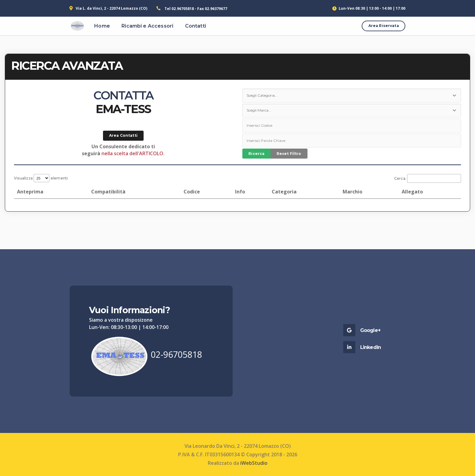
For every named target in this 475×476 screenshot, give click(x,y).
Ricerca (256, 154)
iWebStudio (254, 463)
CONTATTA (123, 95)
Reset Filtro (289, 154)
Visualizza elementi (41, 178)
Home (102, 26)
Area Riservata (384, 26)
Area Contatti (123, 135)
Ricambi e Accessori (147, 26)
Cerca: (428, 178)
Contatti (196, 26)
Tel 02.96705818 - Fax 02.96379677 (196, 9)
